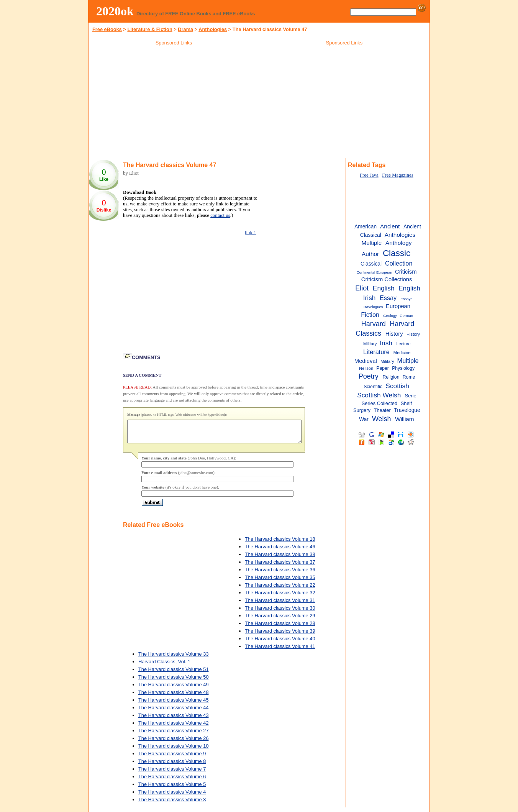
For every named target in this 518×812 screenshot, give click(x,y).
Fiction (370, 315)
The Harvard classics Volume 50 (174, 682)
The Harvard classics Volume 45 (174, 705)
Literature (376, 352)
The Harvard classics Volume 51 (174, 674)
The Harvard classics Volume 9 (172, 758)
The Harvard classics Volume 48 (174, 697)
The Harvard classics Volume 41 (280, 651)
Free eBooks (107, 29)
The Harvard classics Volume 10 (174, 750)
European (398, 306)
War (364, 419)
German (406, 316)
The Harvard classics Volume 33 (174, 659)
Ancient (390, 226)
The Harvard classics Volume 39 (280, 636)
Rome (409, 377)
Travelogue (407, 410)
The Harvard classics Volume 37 (280, 567)
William (405, 419)
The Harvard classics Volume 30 (280, 613)
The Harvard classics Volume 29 (280, 620)
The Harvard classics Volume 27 (174, 735)
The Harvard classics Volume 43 (174, 720)
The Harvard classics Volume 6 (172, 781)
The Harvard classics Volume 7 (172, 773)
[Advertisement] (174, 103)
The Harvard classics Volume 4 (172, 796)
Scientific (373, 387)
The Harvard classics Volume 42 (174, 728)
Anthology (398, 243)
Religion (391, 377)
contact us (220, 215)
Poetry (369, 376)
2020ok (115, 11)
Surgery (362, 410)
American (366, 227)
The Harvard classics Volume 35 (280, 582)
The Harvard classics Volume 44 (174, 712)
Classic (397, 253)
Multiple (408, 361)
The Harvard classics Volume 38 (280, 559)
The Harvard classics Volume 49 (174, 689)
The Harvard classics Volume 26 (174, 743)
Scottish (397, 386)
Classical (371, 264)
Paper (382, 368)
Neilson (366, 368)
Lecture (403, 344)
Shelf (406, 403)
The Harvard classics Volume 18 (280, 544)
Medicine (402, 353)
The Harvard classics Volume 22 (280, 590)
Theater (382, 410)
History (394, 334)
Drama (185, 29)
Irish (386, 343)
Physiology (403, 368)
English (384, 288)
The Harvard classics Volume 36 (280, 574)
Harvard (374, 324)
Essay (388, 298)
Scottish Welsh (379, 395)
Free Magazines (398, 175)
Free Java (369, 175)
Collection (399, 263)
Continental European (375, 272)
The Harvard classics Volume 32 (280, 597)
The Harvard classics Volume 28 (280, 628)
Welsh (382, 419)
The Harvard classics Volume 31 (280, 605)
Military (387, 361)
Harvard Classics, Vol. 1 (164, 666)
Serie (411, 396)
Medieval (366, 361)
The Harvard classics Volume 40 (280, 643)
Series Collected (379, 403)
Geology (390, 316)
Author (370, 254)
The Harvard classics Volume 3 (172, 804)
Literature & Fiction (150, 29)
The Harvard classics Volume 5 (172, 789)
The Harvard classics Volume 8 (172, 766)
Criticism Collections (387, 279)
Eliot (362, 288)
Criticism (406, 272)
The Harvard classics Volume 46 (280, 551)
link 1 (251, 233)
